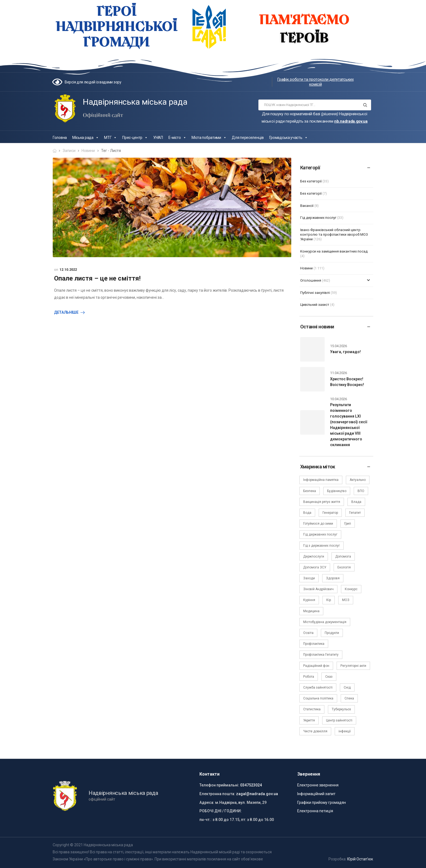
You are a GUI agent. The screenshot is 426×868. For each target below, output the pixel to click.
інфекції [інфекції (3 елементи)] (345, 731)
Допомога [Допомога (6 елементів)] (343, 556)
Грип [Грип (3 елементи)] (348, 524)
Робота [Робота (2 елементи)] (309, 677)
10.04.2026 (339, 399)
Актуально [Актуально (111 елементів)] (358, 480)
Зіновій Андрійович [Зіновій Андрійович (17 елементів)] (318, 589)
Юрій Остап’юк (360, 859)
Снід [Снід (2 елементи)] (347, 687)
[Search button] (365, 105)
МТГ (110, 138)
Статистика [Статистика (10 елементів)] (312, 709)
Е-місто (177, 138)
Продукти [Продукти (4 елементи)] (332, 633)
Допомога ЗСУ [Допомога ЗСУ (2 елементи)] (315, 567)
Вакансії (307, 206)
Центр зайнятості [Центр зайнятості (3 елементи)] (339, 720)
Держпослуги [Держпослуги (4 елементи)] (314, 556)
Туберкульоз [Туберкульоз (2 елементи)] (341, 709)
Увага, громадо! (345, 352)
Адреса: (207, 802)
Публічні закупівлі (315, 293)
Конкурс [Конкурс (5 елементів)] (351, 589)
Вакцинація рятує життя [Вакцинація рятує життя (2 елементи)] (322, 502)
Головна (60, 138)
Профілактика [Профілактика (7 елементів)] (314, 644)
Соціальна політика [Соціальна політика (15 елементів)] (318, 698)
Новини (88, 151)
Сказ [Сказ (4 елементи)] (329, 677)
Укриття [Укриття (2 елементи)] (309, 720)
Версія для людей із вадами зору (93, 82)
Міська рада (85, 138)
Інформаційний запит (316, 794)
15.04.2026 (339, 346)
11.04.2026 (339, 373)
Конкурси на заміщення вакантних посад (334, 251)
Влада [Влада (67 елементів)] (356, 502)
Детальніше (66, 312)
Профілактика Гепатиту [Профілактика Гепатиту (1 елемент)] (321, 655)
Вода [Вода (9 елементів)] (307, 513)
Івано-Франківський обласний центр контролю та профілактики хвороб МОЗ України (334, 234)
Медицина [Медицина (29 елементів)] (311, 611)
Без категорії (311, 181)
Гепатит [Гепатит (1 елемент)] (355, 513)
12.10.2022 (68, 270)
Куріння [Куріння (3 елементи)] (309, 600)
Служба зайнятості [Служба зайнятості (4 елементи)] (318, 687)
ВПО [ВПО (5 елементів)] (361, 491)
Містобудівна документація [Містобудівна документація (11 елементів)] (325, 622)
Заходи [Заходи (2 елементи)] (309, 578)
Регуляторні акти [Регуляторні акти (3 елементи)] (353, 666)
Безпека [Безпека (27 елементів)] (310, 491)
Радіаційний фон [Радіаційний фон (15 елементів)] (316, 666)
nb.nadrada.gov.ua (351, 121)
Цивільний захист (315, 305)
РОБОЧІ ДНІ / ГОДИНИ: (221, 811)
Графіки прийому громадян (322, 802)
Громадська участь (289, 138)
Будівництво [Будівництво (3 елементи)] (337, 491)
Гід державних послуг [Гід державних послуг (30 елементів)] (320, 534)
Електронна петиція (315, 811)
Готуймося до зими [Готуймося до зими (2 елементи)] (318, 524)
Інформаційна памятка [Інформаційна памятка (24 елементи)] (321, 480)
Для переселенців (248, 138)
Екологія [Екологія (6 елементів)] (344, 567)
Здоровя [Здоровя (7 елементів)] (333, 578)
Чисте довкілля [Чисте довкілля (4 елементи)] (315, 731)
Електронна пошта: (217, 794)
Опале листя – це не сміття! (97, 278)
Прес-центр (135, 138)
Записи (69, 151)
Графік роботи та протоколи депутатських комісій (315, 82)
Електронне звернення (318, 785)
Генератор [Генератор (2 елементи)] (330, 513)
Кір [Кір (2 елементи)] (329, 600)
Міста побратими (209, 138)
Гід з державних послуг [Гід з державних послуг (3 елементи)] (322, 546)
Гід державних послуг (318, 218)
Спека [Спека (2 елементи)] (349, 698)
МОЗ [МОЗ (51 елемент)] (346, 600)
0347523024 (251, 785)
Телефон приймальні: (219, 785)
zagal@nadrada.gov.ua (257, 794)
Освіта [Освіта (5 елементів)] (308, 633)
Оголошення (311, 280)
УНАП (158, 138)
